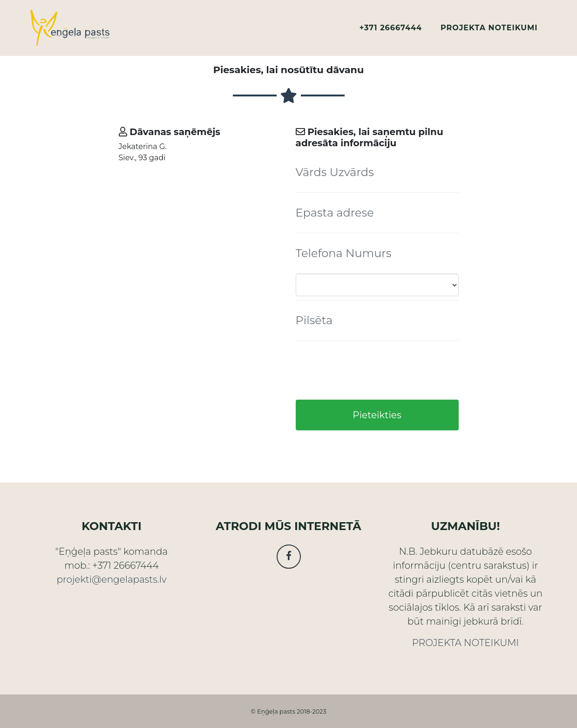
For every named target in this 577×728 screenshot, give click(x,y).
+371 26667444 (391, 31)
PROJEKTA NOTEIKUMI (489, 31)
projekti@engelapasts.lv (111, 579)
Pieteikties (377, 415)
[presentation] (367, 370)
